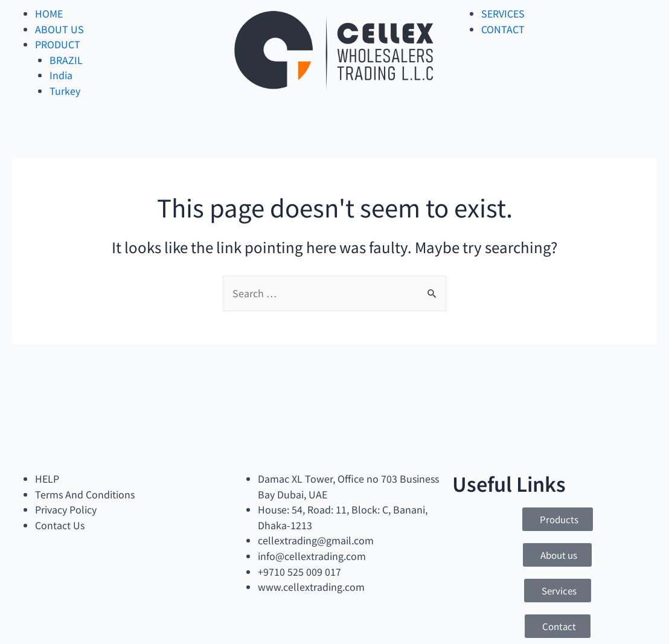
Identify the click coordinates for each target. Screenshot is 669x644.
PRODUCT (58, 44)
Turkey (65, 91)
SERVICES (503, 13)
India (61, 75)
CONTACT (503, 29)
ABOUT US (59, 29)
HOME (49, 13)
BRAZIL (66, 60)
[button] (558, 519)
